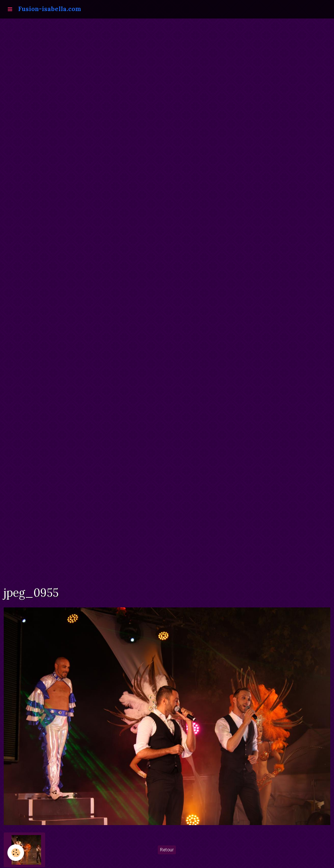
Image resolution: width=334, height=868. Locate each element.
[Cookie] (16, 853)
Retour (167, 850)
